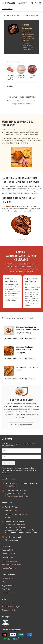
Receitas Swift (8, 550)
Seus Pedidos (7, 578)
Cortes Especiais (32, 15)
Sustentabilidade (9, 610)
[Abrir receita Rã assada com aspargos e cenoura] (21, 373)
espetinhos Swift (34, 288)
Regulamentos (8, 586)
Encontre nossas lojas (11, 607)
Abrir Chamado (12, 540)
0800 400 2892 (19, 524)
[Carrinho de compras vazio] (40, 3)
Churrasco (17, 15)
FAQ (4, 582)
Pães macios (10, 297)
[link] (7, 9)
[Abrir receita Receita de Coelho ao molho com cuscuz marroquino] (21, 353)
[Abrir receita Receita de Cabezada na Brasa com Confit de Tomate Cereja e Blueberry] (21, 333)
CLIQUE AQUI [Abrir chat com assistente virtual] (11, 511)
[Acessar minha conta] (36, 3)
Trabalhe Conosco (10, 561)
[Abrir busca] (32, 3)
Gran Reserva (7, 206)
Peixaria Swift (7, 557)
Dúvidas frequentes (10, 568)
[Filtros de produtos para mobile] (38, 86)
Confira (22, 240)
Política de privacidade (11, 565)
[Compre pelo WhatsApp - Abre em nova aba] (23, 3)
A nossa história (8, 603)
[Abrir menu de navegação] (3, 3)
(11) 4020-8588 (11, 486)
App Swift (6, 589)
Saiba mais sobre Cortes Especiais (28, 48)
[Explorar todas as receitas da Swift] (21, 425)
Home (6, 15)
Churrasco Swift (8, 554)
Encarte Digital (8, 593)
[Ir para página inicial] (10, 3)
